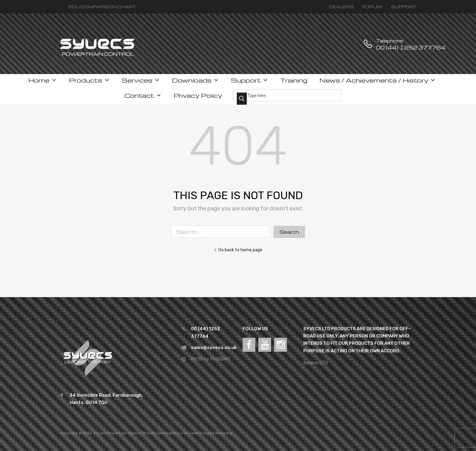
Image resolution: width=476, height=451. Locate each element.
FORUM (372, 7)
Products (89, 80)
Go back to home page (238, 250)
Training (294, 80)
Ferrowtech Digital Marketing (207, 433)
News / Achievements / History (377, 80)
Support (250, 80)
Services (141, 80)
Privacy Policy (198, 95)
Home (42, 80)
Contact (143, 95)
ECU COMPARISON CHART (102, 7)
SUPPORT (404, 7)
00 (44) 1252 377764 (391, 47)
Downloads (195, 80)
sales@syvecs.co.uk (214, 348)
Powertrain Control (124, 433)
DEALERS (341, 7)
